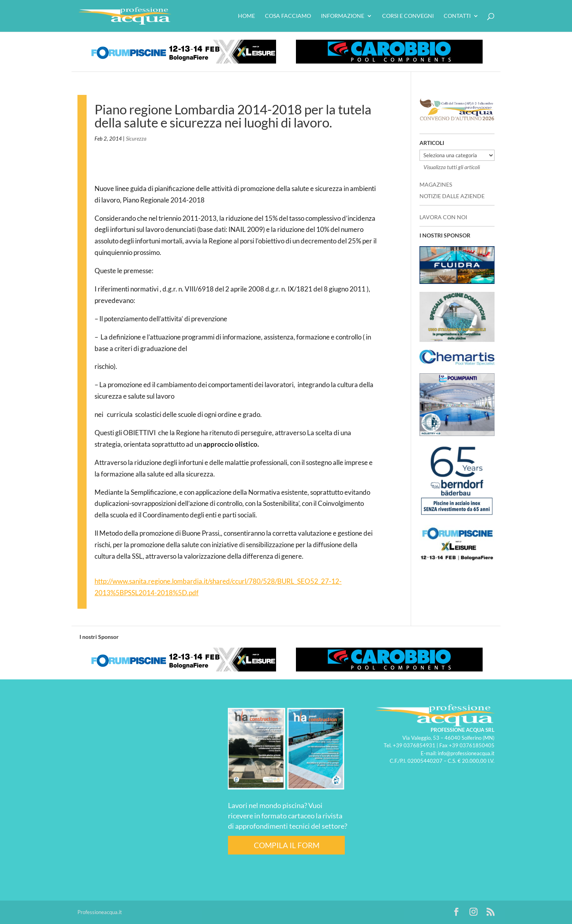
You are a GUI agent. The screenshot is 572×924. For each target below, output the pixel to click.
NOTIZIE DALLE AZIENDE (452, 196)
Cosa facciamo (288, 16)
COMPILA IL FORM (287, 845)
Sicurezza (136, 139)
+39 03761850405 (472, 745)
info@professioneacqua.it (466, 753)
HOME (246, 16)
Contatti (457, 16)
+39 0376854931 (414, 745)
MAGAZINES (436, 184)
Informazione (343, 16)
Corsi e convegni (408, 16)
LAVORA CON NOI (443, 217)
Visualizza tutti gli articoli (452, 167)
